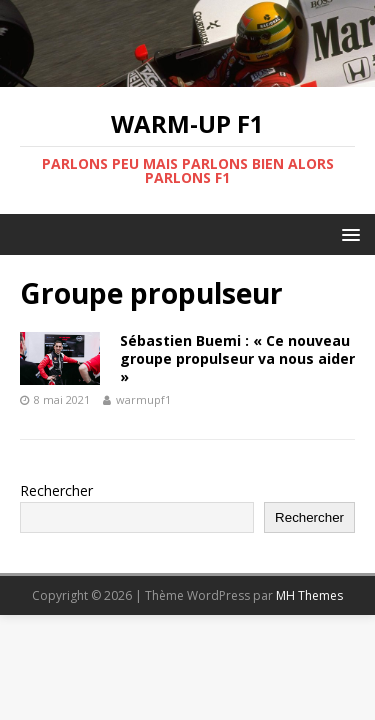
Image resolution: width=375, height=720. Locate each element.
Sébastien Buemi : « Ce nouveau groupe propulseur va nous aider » (237, 358)
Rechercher (56, 490)
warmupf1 (143, 399)
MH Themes (309, 595)
